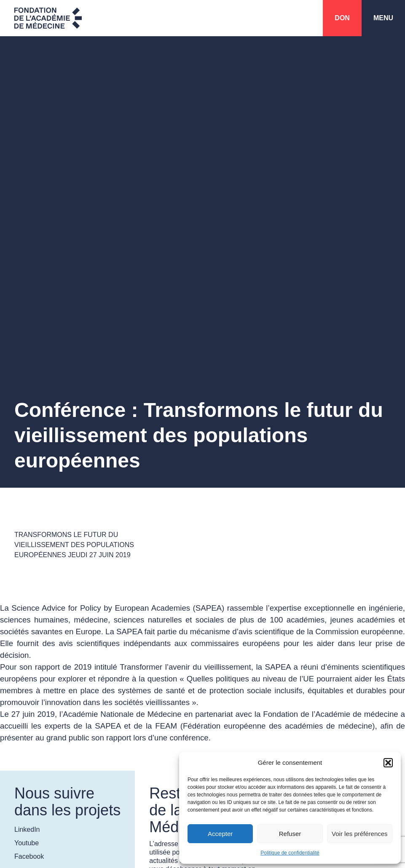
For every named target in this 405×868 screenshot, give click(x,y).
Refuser (290, 834)
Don (342, 18)
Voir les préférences (360, 834)
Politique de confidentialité (290, 853)
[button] (388, 763)
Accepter (220, 834)
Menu (383, 18)
